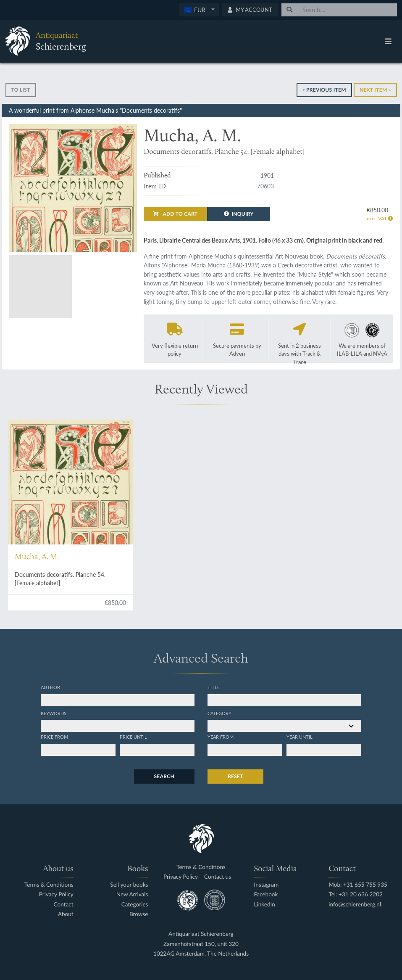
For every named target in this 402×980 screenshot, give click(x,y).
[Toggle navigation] (388, 41)
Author (50, 687)
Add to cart (175, 214)
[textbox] (198, 10)
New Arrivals (132, 894)
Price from (54, 737)
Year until (300, 737)
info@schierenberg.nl (355, 905)
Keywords (54, 713)
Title (214, 687)
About (66, 914)
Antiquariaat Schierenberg (201, 934)
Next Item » (375, 90)
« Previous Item (324, 90)
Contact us (218, 877)
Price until (133, 737)
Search (164, 776)
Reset (235, 776)
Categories (135, 905)
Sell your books (129, 885)
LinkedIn (265, 905)
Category (219, 713)
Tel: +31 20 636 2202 (356, 894)
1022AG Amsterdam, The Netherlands (201, 954)
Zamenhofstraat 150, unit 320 (201, 944)
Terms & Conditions (49, 885)
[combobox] (199, 10)
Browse (139, 914)
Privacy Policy (56, 894)
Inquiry (239, 214)
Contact (64, 905)
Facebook (266, 894)
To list (21, 90)
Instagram (267, 885)
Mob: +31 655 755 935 (358, 885)
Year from (221, 737)
